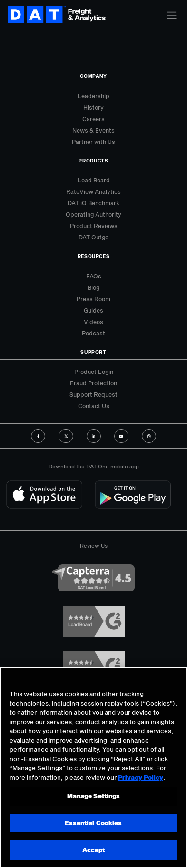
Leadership (93, 96)
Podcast (93, 333)
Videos (93, 322)
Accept (94, 850)
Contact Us (94, 406)
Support (93, 352)
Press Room (93, 299)
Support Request (93, 394)
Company (93, 76)
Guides (93, 310)
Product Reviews (94, 226)
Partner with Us (93, 142)
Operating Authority (93, 214)
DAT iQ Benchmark (93, 203)
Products (93, 161)
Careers (93, 119)
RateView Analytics (93, 191)
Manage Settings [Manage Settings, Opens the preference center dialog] (94, 796)
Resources (94, 256)
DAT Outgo (93, 237)
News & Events (93, 130)
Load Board (94, 180)
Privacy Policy (141, 777)
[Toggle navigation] (172, 15)
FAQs (94, 276)
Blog (93, 287)
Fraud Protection (93, 383)
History (93, 107)
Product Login (94, 372)
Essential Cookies (93, 823)
